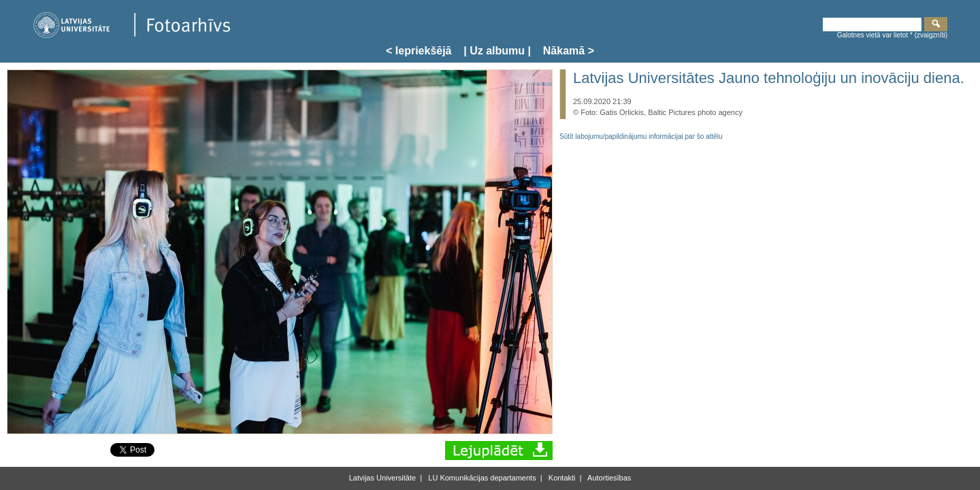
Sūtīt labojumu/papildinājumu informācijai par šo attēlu (641, 136)
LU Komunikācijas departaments (481, 478)
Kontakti (561, 478)
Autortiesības (609, 478)
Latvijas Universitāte (382, 478)
